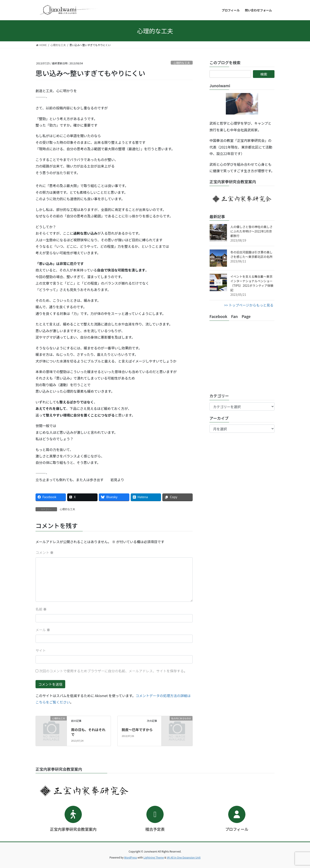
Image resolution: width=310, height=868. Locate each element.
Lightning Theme (154, 857)
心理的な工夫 (182, 63)
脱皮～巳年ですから (137, 730)
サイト (41, 650)
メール (43, 630)
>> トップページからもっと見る (249, 305)
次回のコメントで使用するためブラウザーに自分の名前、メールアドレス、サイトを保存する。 (113, 671)
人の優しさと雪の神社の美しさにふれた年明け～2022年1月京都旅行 (251, 231)
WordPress (131, 857)
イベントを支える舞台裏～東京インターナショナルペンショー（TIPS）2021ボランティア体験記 (252, 283)
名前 (41, 609)
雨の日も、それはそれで (88, 732)
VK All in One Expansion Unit (184, 857)
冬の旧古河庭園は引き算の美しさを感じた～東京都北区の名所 (251, 254)
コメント (45, 552)
